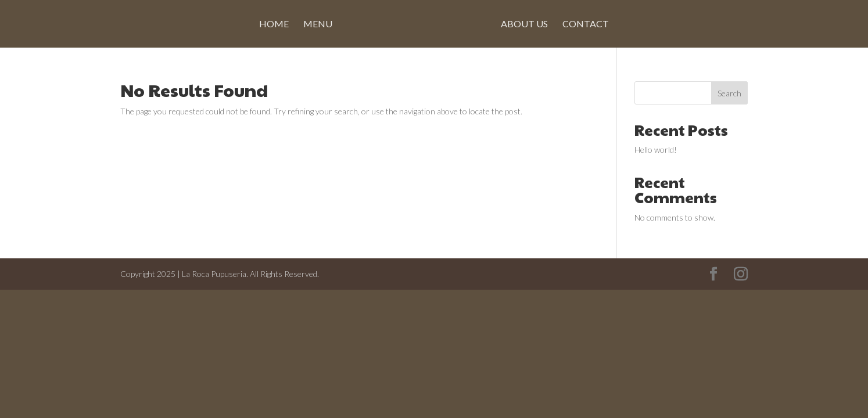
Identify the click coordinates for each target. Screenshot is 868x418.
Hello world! (656, 149)
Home (274, 24)
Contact (586, 24)
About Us (524, 24)
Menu (318, 24)
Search (729, 93)
